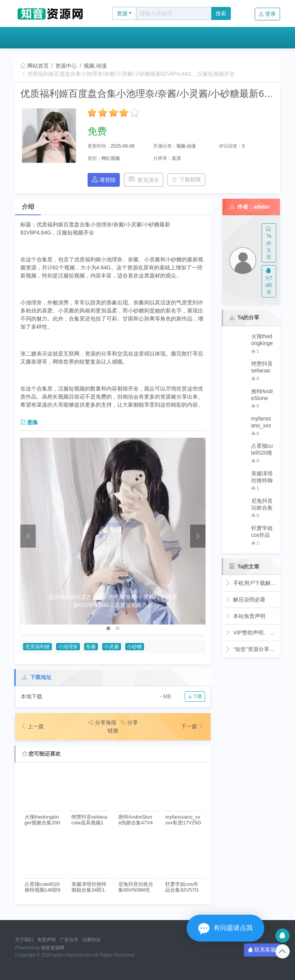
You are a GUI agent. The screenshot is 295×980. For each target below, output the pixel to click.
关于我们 (24, 940)
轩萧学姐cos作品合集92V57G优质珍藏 (182, 887)
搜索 (221, 13)
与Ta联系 (269, 282)
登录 (267, 14)
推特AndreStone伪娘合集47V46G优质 (136, 820)
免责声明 (46, 940)
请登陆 (104, 180)
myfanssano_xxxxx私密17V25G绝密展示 (183, 820)
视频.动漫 (95, 66)
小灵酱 (112, 647)
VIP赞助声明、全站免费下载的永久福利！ (251, 633)
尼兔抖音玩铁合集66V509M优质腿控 (136, 887)
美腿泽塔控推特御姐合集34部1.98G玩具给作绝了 (89, 887)
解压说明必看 (245, 600)
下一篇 (192, 726)
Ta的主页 (269, 243)
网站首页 (35, 66)
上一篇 (32, 726)
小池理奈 (68, 647)
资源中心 (66, 66)
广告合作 (69, 940)
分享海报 (102, 723)
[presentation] (28, 536)
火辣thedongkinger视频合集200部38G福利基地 (42, 820)
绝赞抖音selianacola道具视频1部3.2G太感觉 (89, 820)
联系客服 (262, 950)
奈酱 (91, 647)
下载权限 (186, 179)
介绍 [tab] (28, 207)
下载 (195, 696)
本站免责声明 (245, 616)
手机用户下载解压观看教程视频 (251, 583)
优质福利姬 (37, 647)
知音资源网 (53, 948)
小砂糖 (135, 647)
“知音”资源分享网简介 (251, 649)
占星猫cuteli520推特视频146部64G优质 (43, 887)
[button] (108, 628)
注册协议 (91, 940)
